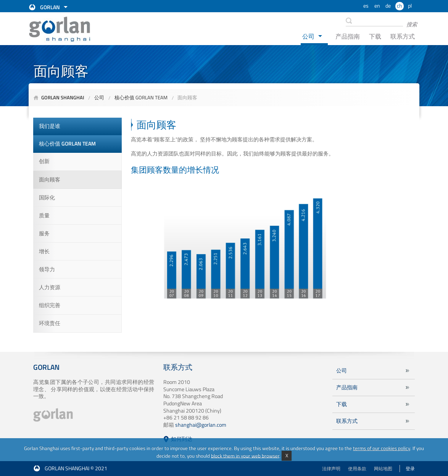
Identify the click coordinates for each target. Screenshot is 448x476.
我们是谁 (50, 126)
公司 (308, 36)
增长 (44, 251)
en (377, 6)
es (366, 6)
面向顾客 (187, 97)
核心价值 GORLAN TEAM (141, 97)
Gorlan (50, 7)
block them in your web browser (245, 455)
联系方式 (403, 36)
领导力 (47, 269)
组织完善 (50, 305)
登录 (410, 469)
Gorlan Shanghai (63, 97)
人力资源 (50, 287)
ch (400, 6)
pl (410, 6)
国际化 (47, 198)
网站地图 (383, 469)
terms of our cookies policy (382, 448)
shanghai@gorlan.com (201, 425)
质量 (44, 215)
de (388, 6)
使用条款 (357, 469)
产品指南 (348, 36)
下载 (375, 36)
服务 (44, 233)
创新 (44, 161)
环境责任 (50, 323)
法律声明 (331, 469)
